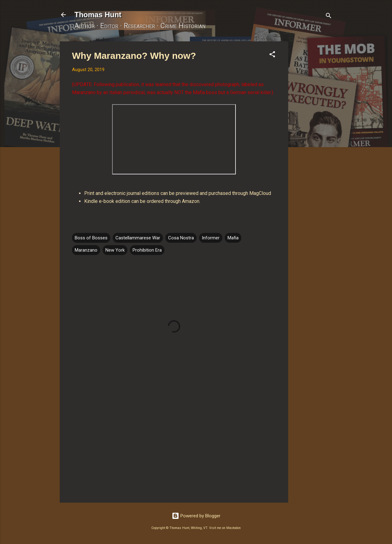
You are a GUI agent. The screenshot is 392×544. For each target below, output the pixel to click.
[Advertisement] (313, 133)
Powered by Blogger (196, 516)
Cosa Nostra (181, 238)
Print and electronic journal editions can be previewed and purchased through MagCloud (178, 193)
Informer (211, 238)
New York (115, 250)
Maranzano (86, 250)
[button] (272, 55)
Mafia (233, 238)
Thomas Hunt (98, 15)
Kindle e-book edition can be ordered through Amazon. (142, 201)
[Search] (329, 17)
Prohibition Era (147, 250)
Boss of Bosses (91, 238)
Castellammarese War (138, 238)
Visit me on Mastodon (225, 528)
